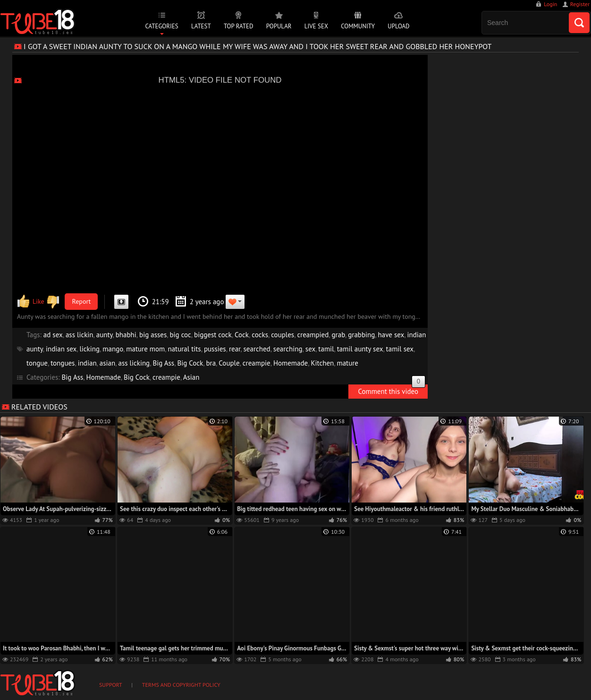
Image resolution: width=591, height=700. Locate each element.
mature (347, 363)
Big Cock (190, 363)
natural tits (184, 349)
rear (235, 349)
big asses (153, 335)
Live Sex (316, 26)
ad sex (53, 335)
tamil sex (400, 349)
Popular (279, 26)
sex (310, 349)
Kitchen (322, 363)
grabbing (361, 335)
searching (288, 349)
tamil (326, 349)
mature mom (145, 349)
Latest (201, 26)
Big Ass (163, 363)
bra (211, 363)
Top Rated (239, 26)
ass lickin (80, 335)
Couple (229, 363)
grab (339, 335)
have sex (391, 335)
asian (107, 363)
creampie (257, 363)
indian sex (61, 349)
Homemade (291, 363)
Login (550, 4)
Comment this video (392, 390)
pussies (215, 349)
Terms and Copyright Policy (181, 685)
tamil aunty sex (360, 349)
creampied (313, 335)
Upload (398, 26)
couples (283, 335)
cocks (260, 335)
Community (358, 26)
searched (257, 349)
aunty (105, 335)
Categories (161, 26)
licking (89, 349)
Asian (191, 377)
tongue (37, 363)
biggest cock (213, 335)
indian (87, 363)
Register (580, 4)
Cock (242, 335)
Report (82, 301)
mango (113, 349)
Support (111, 685)
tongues (63, 363)
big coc (180, 335)
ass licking (134, 363)
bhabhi (126, 335)
